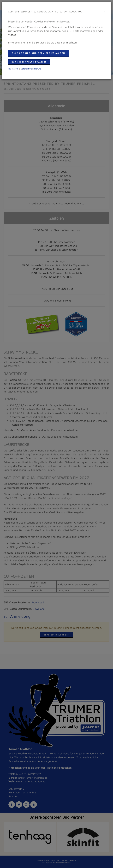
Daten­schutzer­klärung (31, 69)
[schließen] (104, 11)
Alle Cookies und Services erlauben (39, 53)
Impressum (13, 69)
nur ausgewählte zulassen (29, 62)
